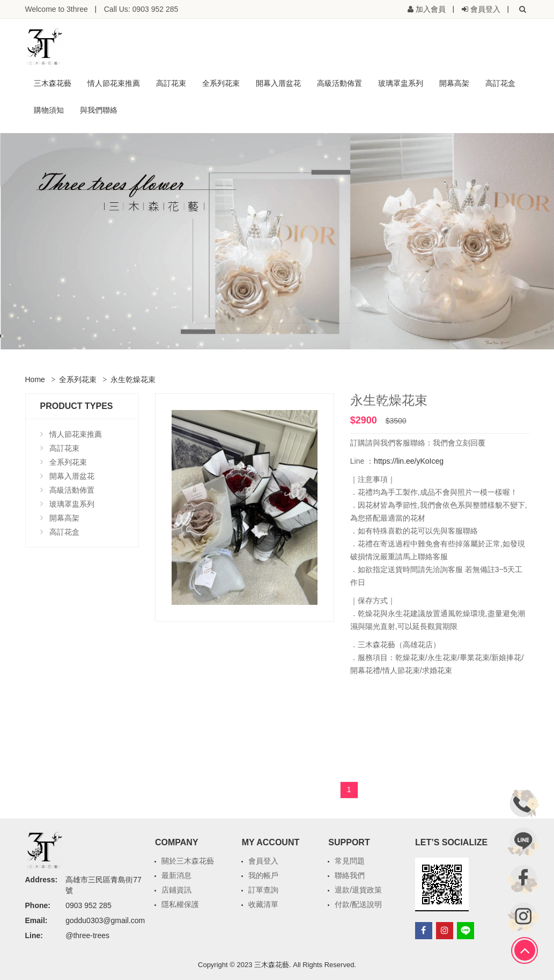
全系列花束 (221, 83)
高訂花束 (171, 83)
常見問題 (350, 861)
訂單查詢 (263, 890)
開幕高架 (454, 83)
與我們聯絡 (99, 110)
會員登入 (263, 861)
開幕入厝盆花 (278, 83)
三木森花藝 (53, 83)
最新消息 (176, 875)
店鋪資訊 (176, 890)
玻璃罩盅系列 (401, 83)
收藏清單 (263, 904)
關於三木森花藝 (188, 861)
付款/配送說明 (358, 904)
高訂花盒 (500, 83)
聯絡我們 (350, 875)
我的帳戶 (263, 875)
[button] (523, 9)
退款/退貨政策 (358, 890)
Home (35, 379)
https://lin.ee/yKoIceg (409, 461)
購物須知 (49, 110)
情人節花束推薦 (114, 83)
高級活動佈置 (339, 83)
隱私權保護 (180, 904)
